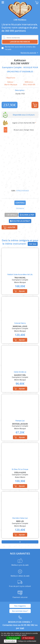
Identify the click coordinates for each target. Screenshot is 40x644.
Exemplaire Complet (12, 67)
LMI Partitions (20, 20)
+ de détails (11, 215)
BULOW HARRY (20, 63)
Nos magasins (20, 606)
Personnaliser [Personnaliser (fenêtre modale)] (10, 641)
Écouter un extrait (20, 221)
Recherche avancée (28, 53)
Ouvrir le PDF (27, 215)
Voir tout (33, 244)
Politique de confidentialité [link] (27, 641)
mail (22, 628)
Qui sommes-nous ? (20, 611)
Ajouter (35, 105)
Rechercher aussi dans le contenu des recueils (20, 48)
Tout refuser (28, 638)
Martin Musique (11, 85)
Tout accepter (13, 638)
